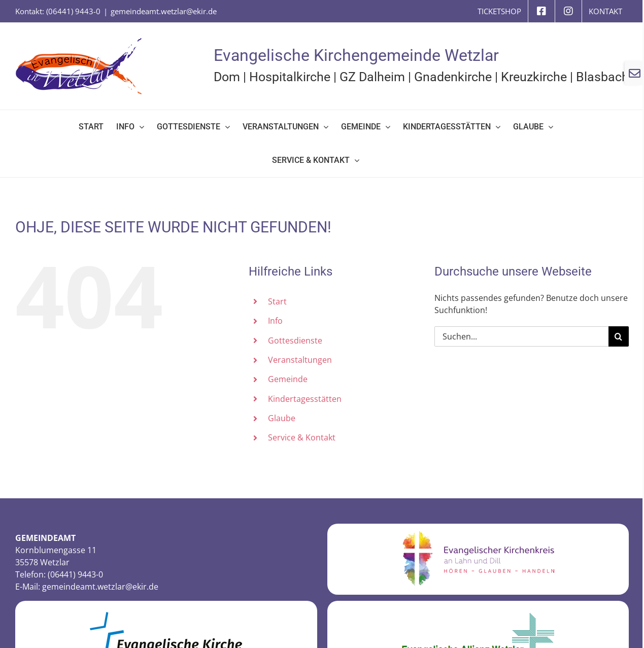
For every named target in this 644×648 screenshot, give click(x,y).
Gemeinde (288, 379)
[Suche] (619, 336)
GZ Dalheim (372, 77)
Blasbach (602, 77)
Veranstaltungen (300, 360)
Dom (227, 77)
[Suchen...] (521, 336)
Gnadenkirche (453, 77)
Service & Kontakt (302, 437)
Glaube (282, 418)
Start (277, 301)
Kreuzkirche (534, 77)
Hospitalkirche (290, 77)
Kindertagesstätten (305, 399)
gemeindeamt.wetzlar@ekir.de (164, 11)
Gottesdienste (295, 340)
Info (275, 321)
